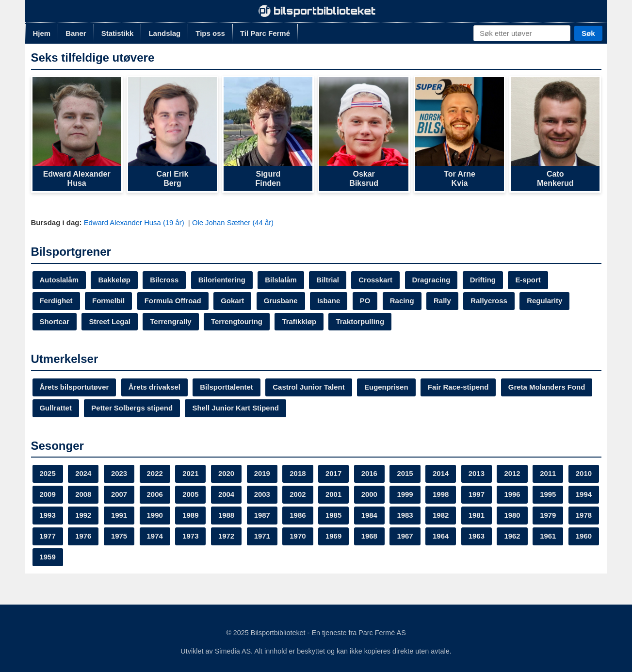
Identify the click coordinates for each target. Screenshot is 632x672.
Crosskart (376, 280)
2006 (191, 495)
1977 (155, 536)
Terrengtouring (237, 321)
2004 (262, 495)
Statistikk (118, 33)
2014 (442, 474)
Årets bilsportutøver (74, 387)
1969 (442, 536)
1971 (370, 536)
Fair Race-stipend (460, 387)
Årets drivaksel (155, 387)
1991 (191, 516)
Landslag (164, 33)
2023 (119, 474)
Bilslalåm (282, 280)
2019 (262, 474)
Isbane (330, 301)
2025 (48, 474)
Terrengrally (171, 321)
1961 (119, 557)
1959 (191, 557)
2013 (477, 474)
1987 (334, 516)
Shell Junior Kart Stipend (236, 408)
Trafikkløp (300, 321)
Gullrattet (56, 408)
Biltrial (329, 280)
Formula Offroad (173, 301)
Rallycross (490, 301)
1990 (227, 516)
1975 (227, 536)
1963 (48, 557)
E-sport (529, 280)
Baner (76, 33)
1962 (83, 557)
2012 (513, 474)
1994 (83, 516)
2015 (406, 474)
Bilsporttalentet (227, 387)
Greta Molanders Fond (548, 387)
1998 (477, 495)
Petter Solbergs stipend (132, 408)
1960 (155, 557)
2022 (155, 474)
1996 (549, 495)
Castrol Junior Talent (310, 387)
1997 (513, 495)
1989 (262, 516)
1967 (513, 536)
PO (366, 301)
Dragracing (432, 280)
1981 (549, 516)
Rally (443, 301)
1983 (477, 516)
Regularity (546, 301)
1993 (119, 516)
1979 (83, 536)
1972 (334, 536)
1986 (370, 516)
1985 (406, 516)
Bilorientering (223, 280)
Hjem (42, 33)
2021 (191, 474)
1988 (298, 516)
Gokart (233, 301)
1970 (406, 536)
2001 (370, 495)
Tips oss (210, 33)
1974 (262, 536)
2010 (48, 495)
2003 (298, 495)
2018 (298, 474)
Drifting (484, 280)
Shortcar (55, 321)
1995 (48, 516)
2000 (406, 495)
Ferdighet (56, 301)
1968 (477, 536)
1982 (513, 516)
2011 (549, 474)
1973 (298, 536)
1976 (191, 536)
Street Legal (110, 321)
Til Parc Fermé (265, 33)
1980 (48, 536)
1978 (119, 536)
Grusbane (281, 301)
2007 (155, 495)
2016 (370, 474)
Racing (403, 301)
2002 (334, 495)
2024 (83, 474)
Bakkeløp (115, 280)
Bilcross (165, 280)
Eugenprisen (387, 387)
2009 (83, 495)
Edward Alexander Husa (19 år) (136, 222)
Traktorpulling (361, 321)
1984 (442, 516)
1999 (442, 495)
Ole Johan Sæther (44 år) (234, 222)
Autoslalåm (59, 280)
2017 (334, 474)
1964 (549, 536)
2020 (227, 474)
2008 (119, 495)
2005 (227, 495)
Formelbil (109, 301)
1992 (155, 516)
